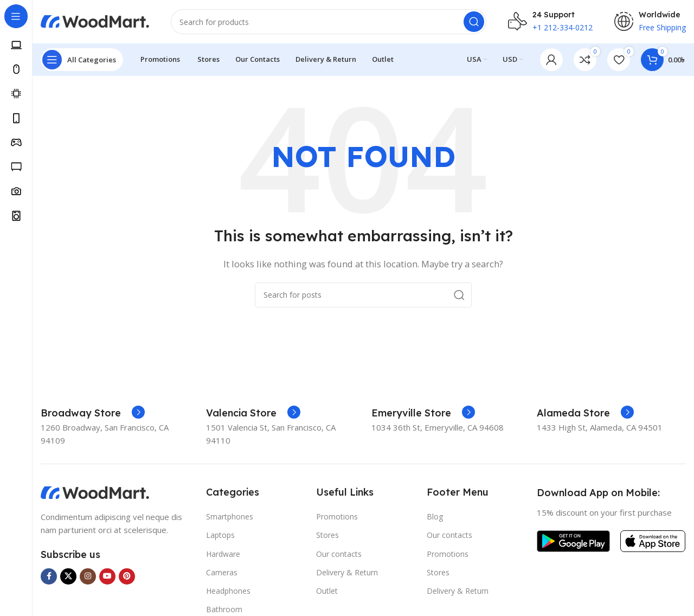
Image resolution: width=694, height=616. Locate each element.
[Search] (329, 22)
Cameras (222, 572)
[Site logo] (95, 21)
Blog (435, 516)
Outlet (327, 591)
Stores (327, 535)
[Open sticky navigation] (82, 60)
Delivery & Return (347, 572)
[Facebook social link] (49, 576)
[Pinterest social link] (127, 576)
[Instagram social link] (88, 576)
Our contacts (339, 554)
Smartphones (230, 516)
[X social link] (68, 576)
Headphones (228, 591)
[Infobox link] (93, 413)
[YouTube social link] (107, 576)
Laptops (220, 535)
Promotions (337, 516)
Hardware (223, 554)
